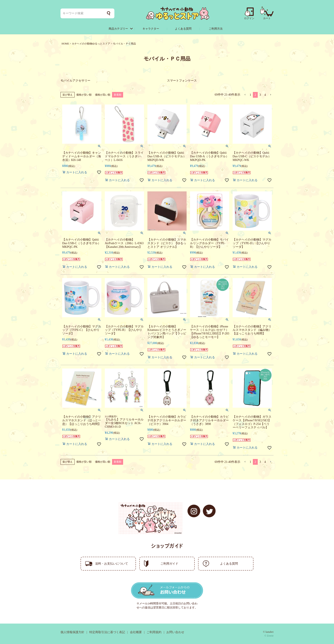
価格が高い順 (103, 95)
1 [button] (250, 95)
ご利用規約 (154, 632)
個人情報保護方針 (72, 632)
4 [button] (265, 95)
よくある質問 (183, 29)
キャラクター (151, 29)
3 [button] (260, 95)
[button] (245, 95)
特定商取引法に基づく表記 (107, 632)
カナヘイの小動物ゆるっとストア (91, 44)
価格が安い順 (84, 95)
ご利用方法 (216, 29)
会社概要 (136, 632)
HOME (65, 44)
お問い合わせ (175, 632)
